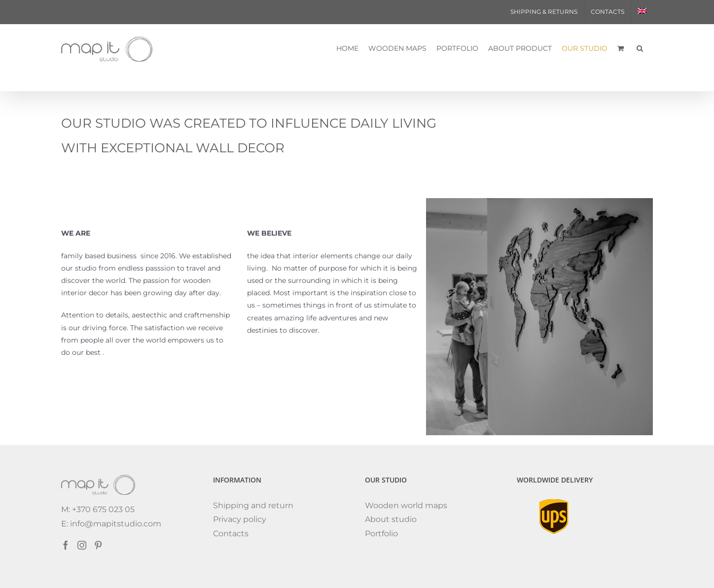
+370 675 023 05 (102, 509)
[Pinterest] (98, 545)
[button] (640, 48)
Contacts (231, 534)
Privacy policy (240, 519)
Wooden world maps (406, 505)
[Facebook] (66, 545)
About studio (391, 519)
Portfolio (381, 534)
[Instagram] (82, 545)
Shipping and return (253, 505)
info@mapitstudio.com (116, 524)
